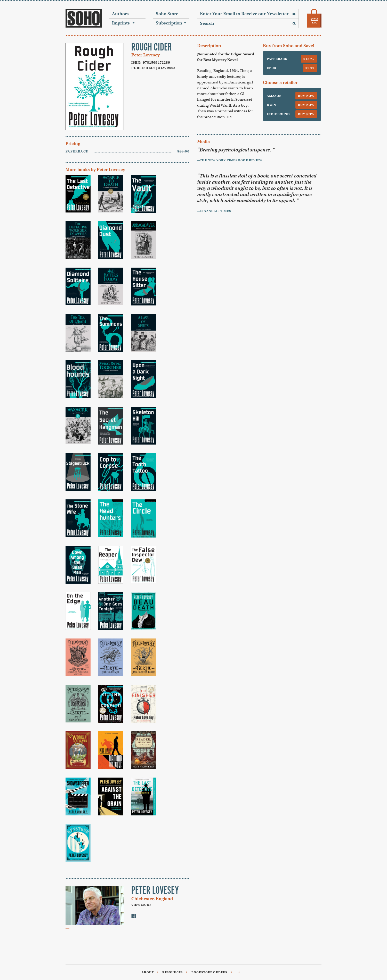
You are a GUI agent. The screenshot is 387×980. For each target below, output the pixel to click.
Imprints (121, 23)
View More (141, 905)
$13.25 (309, 59)
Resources (172, 972)
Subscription (169, 23)
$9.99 (310, 68)
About (148, 972)
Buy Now (306, 96)
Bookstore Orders (209, 972)
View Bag (315, 21)
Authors (120, 14)
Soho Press (84, 18)
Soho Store (167, 14)
